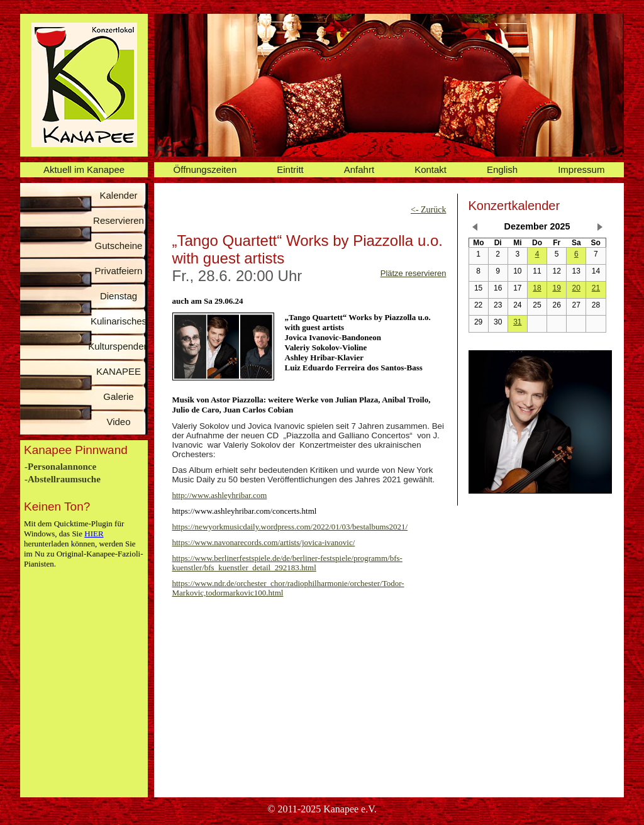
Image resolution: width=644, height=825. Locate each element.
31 (517, 322)
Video (118, 422)
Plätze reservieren (414, 273)
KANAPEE (119, 371)
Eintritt (290, 169)
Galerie (118, 396)
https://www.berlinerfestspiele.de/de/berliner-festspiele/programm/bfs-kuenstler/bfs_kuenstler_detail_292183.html (287, 563)
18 (537, 288)
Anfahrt (359, 169)
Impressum (581, 169)
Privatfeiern (119, 271)
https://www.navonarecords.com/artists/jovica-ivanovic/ (264, 542)
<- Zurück (429, 210)
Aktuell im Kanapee (84, 169)
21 (596, 288)
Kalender (118, 195)
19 (556, 288)
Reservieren (119, 220)
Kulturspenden (119, 346)
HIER (94, 534)
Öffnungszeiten (205, 169)
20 (576, 288)
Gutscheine (119, 246)
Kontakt (430, 169)
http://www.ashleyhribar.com (220, 495)
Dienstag (119, 296)
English (502, 169)
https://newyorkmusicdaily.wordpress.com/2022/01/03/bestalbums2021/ (290, 527)
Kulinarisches (119, 321)
